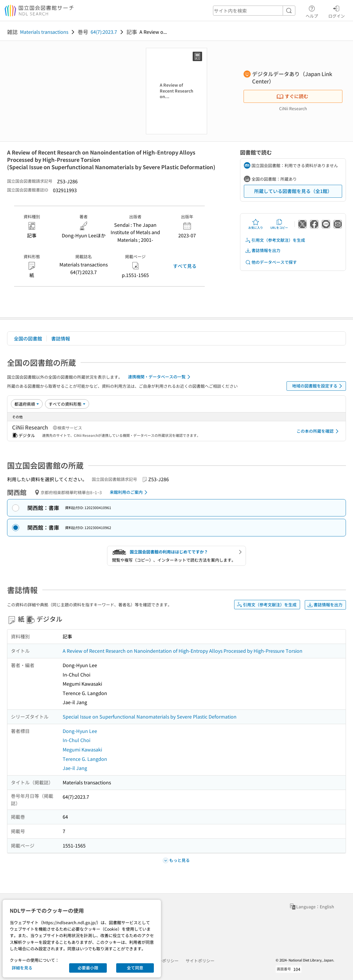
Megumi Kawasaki (82, 749)
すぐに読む (292, 96)
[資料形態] (67, 404)
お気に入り (256, 224)
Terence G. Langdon (85, 759)
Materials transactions (44, 32)
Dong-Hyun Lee (80, 731)
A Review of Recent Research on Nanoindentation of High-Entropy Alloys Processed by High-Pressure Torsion (183, 651)
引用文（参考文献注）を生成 (275, 240)
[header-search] (254, 11)
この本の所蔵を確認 (319, 431)
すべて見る (185, 266)
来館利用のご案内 (130, 492)
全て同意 (135, 968)
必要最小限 (88, 968)
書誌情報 (61, 338)
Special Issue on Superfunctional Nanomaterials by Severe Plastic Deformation (150, 716)
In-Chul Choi (76, 740)
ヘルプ (312, 11)
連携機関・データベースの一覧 (160, 377)
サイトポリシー (200, 961)
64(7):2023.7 (104, 32)
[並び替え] (27, 404)
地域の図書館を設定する (318, 386)
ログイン (337, 11)
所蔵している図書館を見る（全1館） (293, 191)
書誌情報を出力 (263, 250)
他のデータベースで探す (271, 262)
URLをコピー (279, 224)
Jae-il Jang (75, 768)
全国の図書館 (28, 338)
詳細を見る (22, 968)
